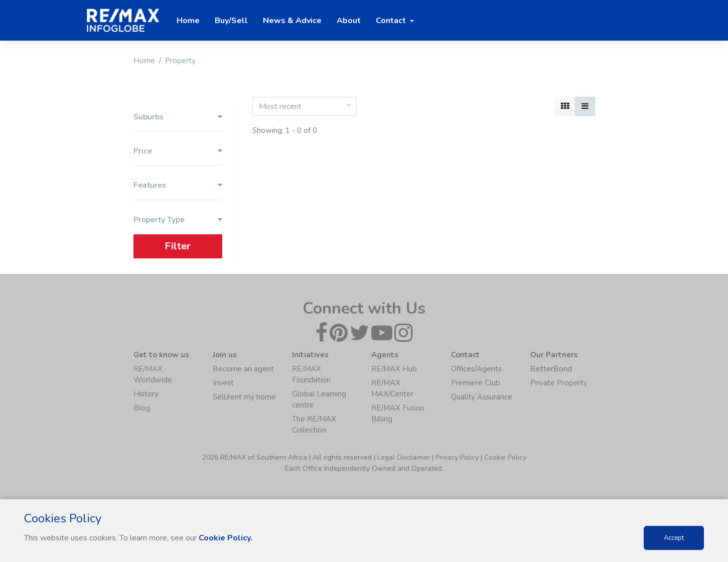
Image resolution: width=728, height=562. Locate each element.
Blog (142, 408)
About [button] (349, 21)
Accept (674, 538)
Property (180, 61)
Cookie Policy (505, 457)
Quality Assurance (482, 397)
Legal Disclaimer (404, 457)
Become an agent (243, 369)
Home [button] (188, 21)
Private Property (559, 383)
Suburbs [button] (178, 117)
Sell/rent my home (244, 397)
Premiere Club (476, 383)
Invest (223, 383)
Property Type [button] (178, 220)
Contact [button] (392, 21)
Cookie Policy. (226, 538)
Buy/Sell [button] (231, 21)
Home (144, 61)
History (146, 394)
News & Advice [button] (292, 21)
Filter (178, 246)
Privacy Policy (457, 457)
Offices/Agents (476, 369)
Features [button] (178, 185)
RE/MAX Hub (394, 369)
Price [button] (178, 151)
